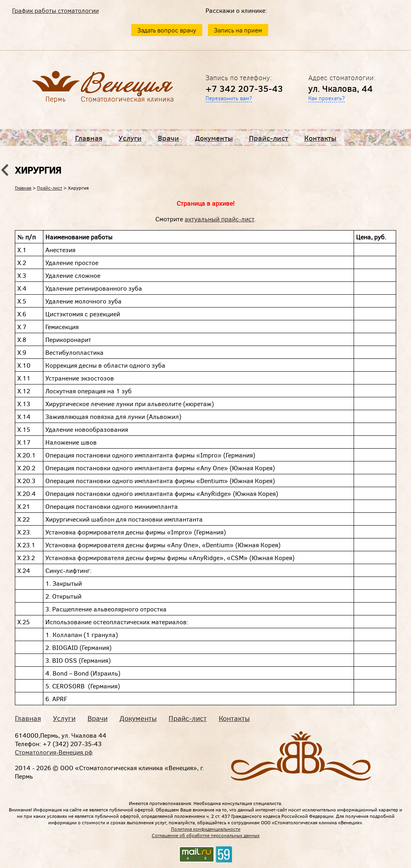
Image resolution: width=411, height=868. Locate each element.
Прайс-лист (269, 138)
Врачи (168, 138)
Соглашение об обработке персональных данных (206, 835)
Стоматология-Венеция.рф (54, 752)
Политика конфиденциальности (206, 829)
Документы (214, 138)
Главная (89, 138)
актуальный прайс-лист (219, 219)
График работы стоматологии (55, 10)
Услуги (130, 138)
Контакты (320, 138)
